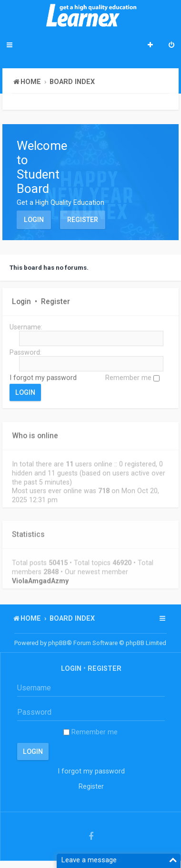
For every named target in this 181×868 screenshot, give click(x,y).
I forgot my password (43, 378)
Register (83, 220)
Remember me (132, 378)
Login (34, 220)
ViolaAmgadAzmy (40, 580)
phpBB (57, 643)
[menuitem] (171, 46)
